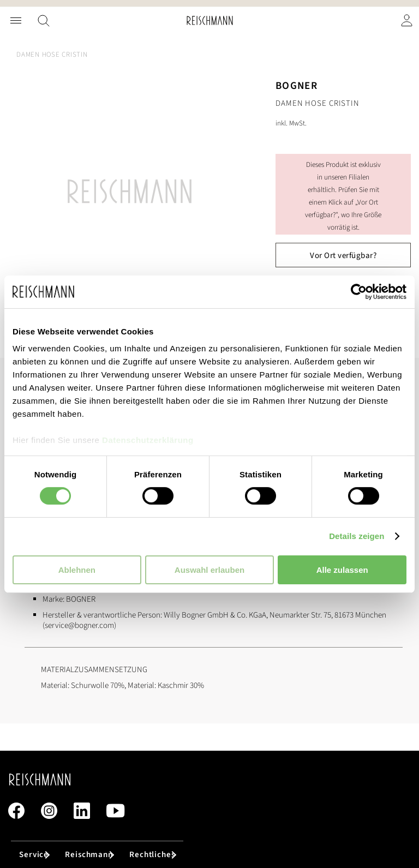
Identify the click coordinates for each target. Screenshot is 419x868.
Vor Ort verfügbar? (343, 256)
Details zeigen (357, 536)
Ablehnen (77, 570)
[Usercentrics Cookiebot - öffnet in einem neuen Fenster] (359, 291)
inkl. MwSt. (291, 123)
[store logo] (210, 20)
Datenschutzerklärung (148, 440)
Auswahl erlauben (209, 570)
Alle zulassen (342, 570)
